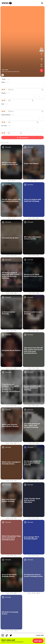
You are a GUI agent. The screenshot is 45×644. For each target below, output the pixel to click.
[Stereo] (7, 3)
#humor (17, 72)
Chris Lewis (5, 70)
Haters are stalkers (7, 72)
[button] (38, 641)
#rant (13, 72)
